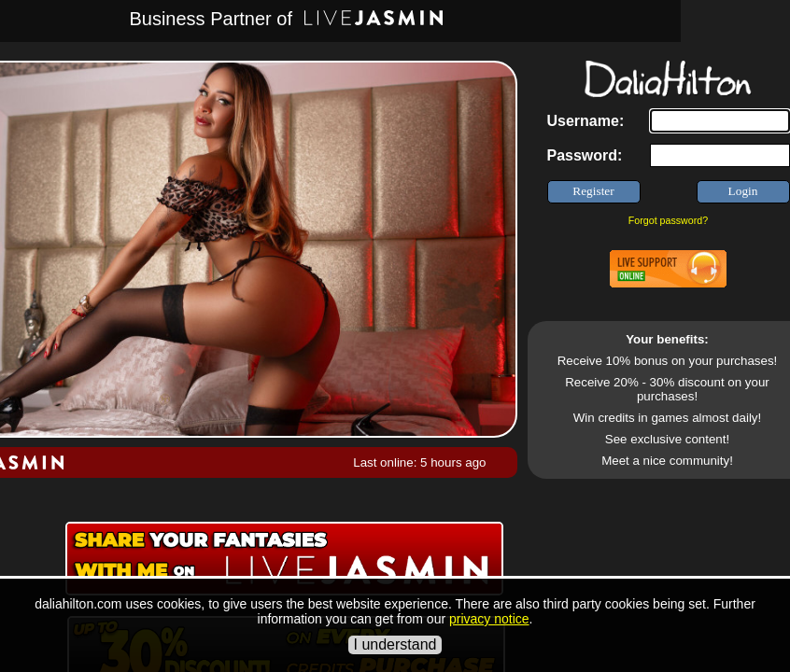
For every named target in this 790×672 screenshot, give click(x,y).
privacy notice (489, 619)
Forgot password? (668, 220)
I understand (395, 644)
